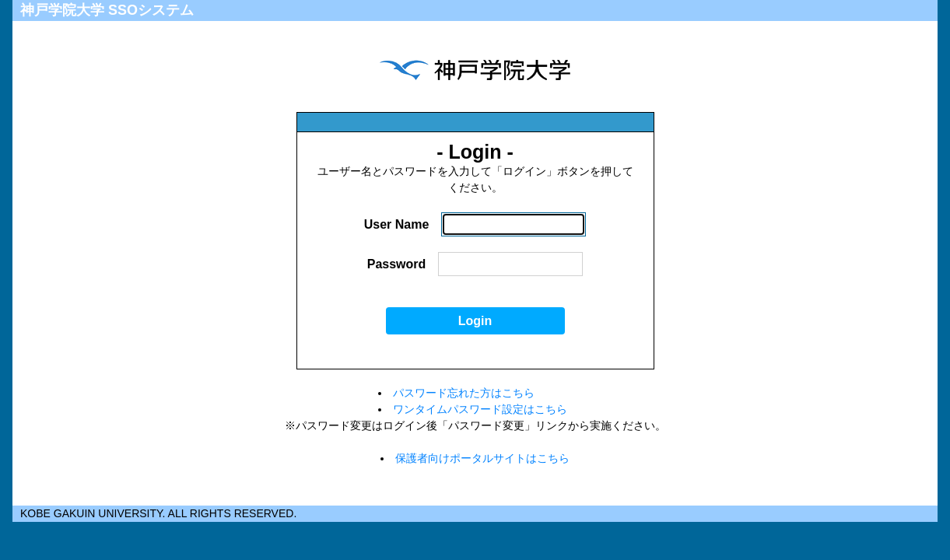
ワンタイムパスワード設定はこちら (480, 409)
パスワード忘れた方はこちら (464, 393)
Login (475, 321)
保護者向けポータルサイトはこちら (482, 458)
